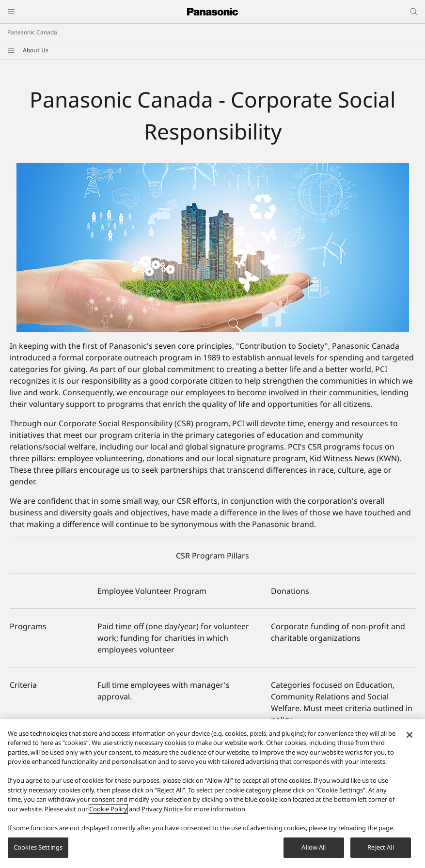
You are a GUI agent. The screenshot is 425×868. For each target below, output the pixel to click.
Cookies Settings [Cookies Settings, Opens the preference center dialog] (38, 852)
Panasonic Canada (32, 32)
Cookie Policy (108, 814)
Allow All (314, 852)
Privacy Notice (162, 814)
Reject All (380, 852)
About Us (36, 50)
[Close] (409, 740)
